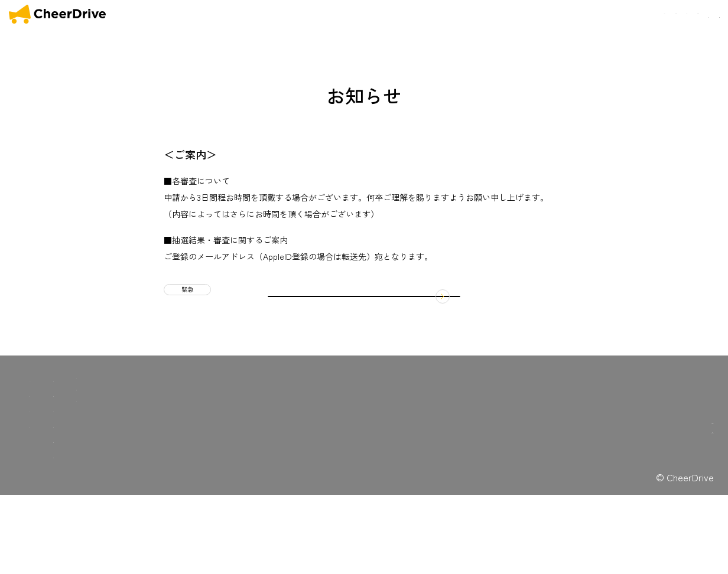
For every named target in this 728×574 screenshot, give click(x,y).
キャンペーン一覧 (140, 486)
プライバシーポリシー (226, 476)
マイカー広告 (132, 455)
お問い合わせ (698, 14)
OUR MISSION (487, 15)
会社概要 (652, 14)
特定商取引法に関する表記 (232, 464)
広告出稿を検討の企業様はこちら (644, 508)
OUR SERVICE (54, 470)
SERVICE (540, 15)
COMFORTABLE (597, 15)
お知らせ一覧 (132, 470)
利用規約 (206, 453)
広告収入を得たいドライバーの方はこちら (644, 534)
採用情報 (125, 532)
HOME (440, 15)
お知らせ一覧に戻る (364, 357)
